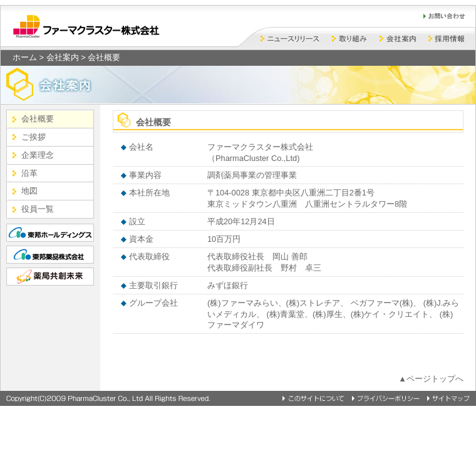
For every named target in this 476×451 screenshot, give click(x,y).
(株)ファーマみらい (243, 303)
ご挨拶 (34, 137)
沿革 (29, 173)
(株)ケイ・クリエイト (390, 314)
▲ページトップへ (431, 379)
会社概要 (38, 119)
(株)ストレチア (313, 303)
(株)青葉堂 (286, 314)
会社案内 (63, 57)
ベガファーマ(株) (382, 303)
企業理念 (38, 155)
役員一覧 (38, 209)
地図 (29, 191)
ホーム (25, 57)
